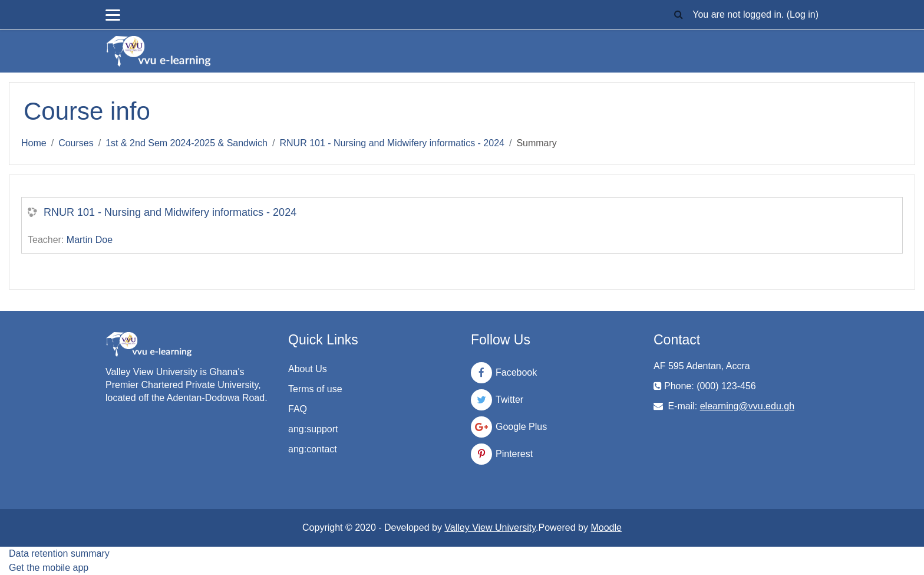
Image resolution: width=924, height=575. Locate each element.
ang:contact (313, 449)
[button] (678, 15)
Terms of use (315, 389)
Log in (803, 14)
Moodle (606, 528)
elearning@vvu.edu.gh (747, 406)
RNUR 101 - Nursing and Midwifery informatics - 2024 (392, 143)
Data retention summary (59, 553)
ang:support (313, 429)
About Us (308, 369)
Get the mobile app (49, 568)
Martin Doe (90, 240)
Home (34, 143)
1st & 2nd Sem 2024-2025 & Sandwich (187, 143)
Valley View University (490, 528)
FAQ (298, 409)
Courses (76, 143)
